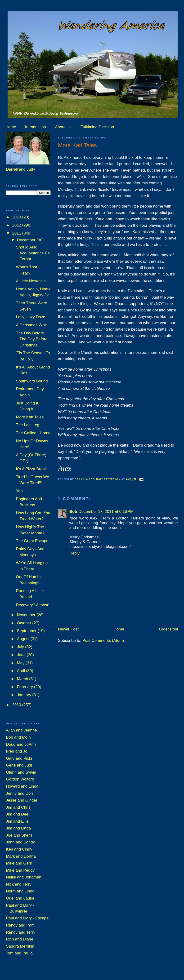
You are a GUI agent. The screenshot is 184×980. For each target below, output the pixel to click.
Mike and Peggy (20, 870)
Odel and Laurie (20, 898)
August (24, 639)
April (22, 671)
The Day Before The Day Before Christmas (32, 339)
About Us (63, 127)
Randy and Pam (20, 925)
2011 (17, 233)
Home (11, 127)
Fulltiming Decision (97, 127)
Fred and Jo (17, 751)
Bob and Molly (19, 737)
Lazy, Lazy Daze (31, 317)
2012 (17, 225)
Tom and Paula (19, 953)
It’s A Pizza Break (31, 469)
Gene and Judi (19, 765)
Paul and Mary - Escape (27, 918)
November (27, 615)
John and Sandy (20, 842)
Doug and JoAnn (21, 744)
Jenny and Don (19, 793)
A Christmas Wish (32, 325)
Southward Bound (32, 381)
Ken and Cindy (19, 849)
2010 (17, 705)
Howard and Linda (22, 786)
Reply (74, 553)
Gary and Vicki (19, 758)
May (21, 663)
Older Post (169, 629)
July (21, 647)
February (26, 687)
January (25, 695)
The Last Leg (28, 425)
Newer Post (68, 629)
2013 (17, 217)
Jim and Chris (18, 807)
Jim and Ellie (17, 821)
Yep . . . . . (25, 491)
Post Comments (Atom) (103, 641)
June (22, 655)
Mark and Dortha (21, 856)
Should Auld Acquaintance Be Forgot (33, 253)
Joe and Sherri (19, 835)
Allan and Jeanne (21, 730)
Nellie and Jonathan (24, 877)
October (25, 623)
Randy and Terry (21, 932)
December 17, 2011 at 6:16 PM (106, 512)
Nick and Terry (19, 884)
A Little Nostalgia (31, 281)
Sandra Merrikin (20, 946)
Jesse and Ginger (22, 800)
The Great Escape (32, 541)
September (27, 631)
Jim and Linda (18, 828)
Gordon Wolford (20, 779)
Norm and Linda (20, 891)
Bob (73, 512)
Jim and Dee (17, 814)
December (27, 240)
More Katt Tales (30, 417)
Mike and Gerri (19, 863)
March (23, 679)
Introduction (36, 127)
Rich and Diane (20, 939)
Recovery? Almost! (33, 605)
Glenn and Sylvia (21, 772)
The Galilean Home (33, 433)
